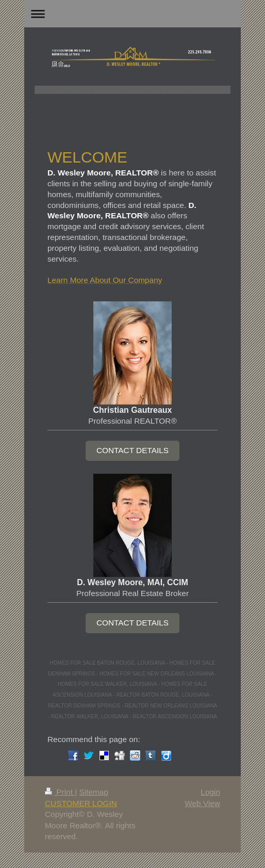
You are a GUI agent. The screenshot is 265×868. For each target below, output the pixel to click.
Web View (202, 803)
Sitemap (93, 792)
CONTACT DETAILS (132, 450)
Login (210, 792)
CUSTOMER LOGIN (81, 803)
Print (60, 792)
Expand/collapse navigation (132, 14)
